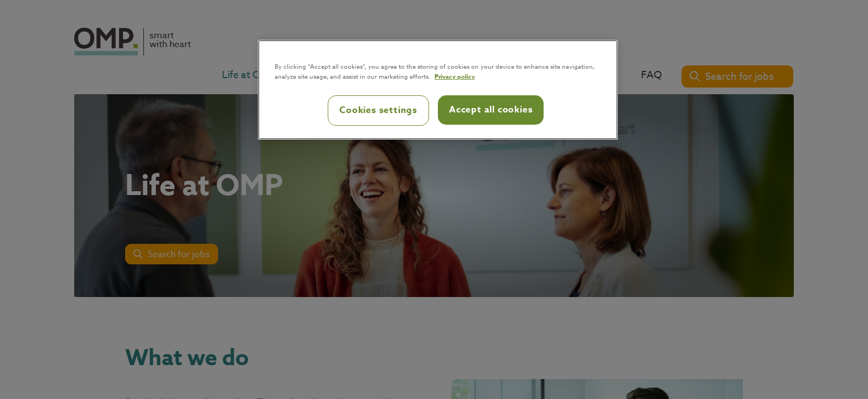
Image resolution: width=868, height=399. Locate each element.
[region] (438, 90)
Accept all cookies (491, 110)
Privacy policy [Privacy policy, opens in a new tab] (455, 76)
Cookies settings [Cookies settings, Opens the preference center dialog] (378, 110)
